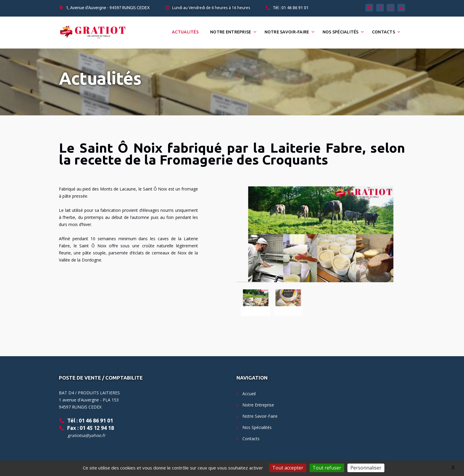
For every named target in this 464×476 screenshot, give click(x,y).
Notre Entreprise (231, 32)
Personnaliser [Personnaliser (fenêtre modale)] (366, 468)
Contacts (384, 32)
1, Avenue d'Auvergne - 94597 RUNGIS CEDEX (108, 8)
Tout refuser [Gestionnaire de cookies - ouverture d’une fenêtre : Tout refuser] (327, 468)
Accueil (249, 394)
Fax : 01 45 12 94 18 (91, 428)
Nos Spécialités (341, 32)
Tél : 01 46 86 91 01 (291, 8)
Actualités (185, 32)
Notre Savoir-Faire (287, 32)
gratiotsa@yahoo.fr (87, 435)
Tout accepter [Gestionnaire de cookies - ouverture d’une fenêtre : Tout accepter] (288, 468)
